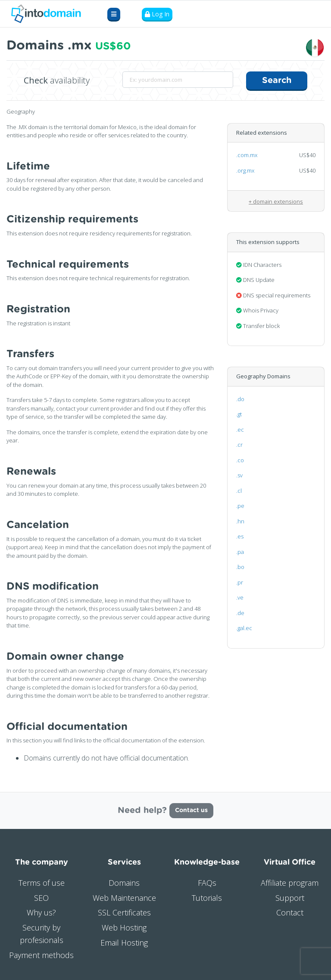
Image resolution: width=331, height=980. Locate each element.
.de (240, 613)
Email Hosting (124, 943)
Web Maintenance (124, 898)
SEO (41, 898)
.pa (240, 552)
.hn (240, 521)
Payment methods (41, 955)
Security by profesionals (42, 934)
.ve (240, 597)
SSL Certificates (124, 912)
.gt (239, 414)
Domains (124, 883)
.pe (240, 506)
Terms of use (42, 883)
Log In (157, 14)
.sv (239, 475)
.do (240, 399)
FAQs (207, 883)
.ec (240, 430)
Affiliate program (290, 883)
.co (240, 460)
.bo (240, 567)
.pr (240, 582)
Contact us (191, 810)
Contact (290, 912)
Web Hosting (124, 927)
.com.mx (247, 155)
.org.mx (245, 170)
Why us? (41, 912)
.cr (239, 445)
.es (240, 536)
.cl (239, 491)
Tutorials (207, 898)
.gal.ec (244, 628)
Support (290, 898)
